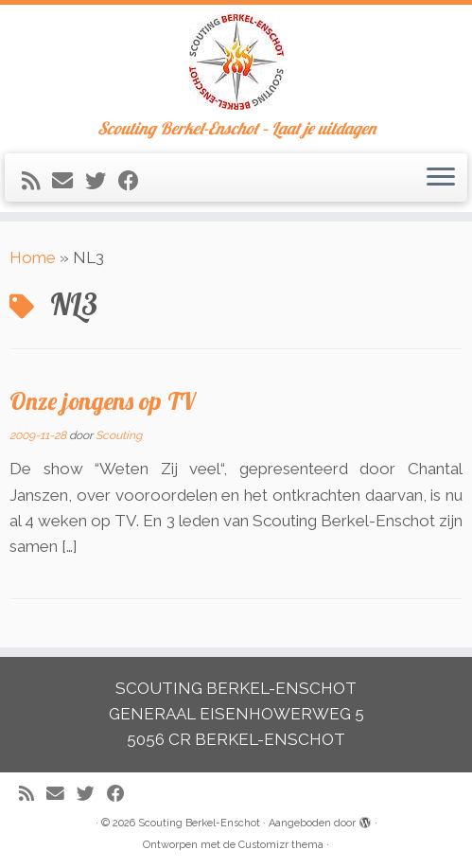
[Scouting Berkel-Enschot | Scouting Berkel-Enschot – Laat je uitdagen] (236, 62)
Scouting (119, 435)
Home (33, 257)
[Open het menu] (441, 178)
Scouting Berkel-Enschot (199, 823)
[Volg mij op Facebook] (135, 181)
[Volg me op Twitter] (102, 181)
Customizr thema (281, 845)
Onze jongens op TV (102, 400)
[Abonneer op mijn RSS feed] (37, 181)
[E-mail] (69, 181)
